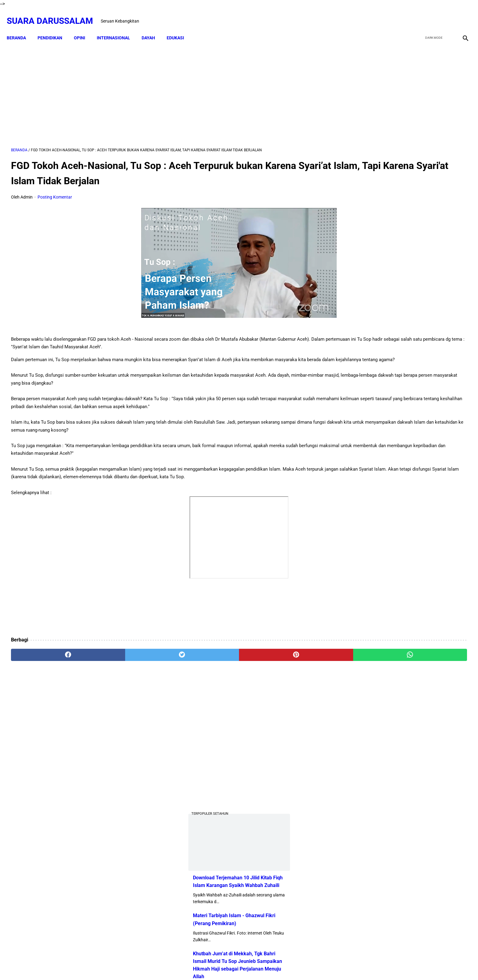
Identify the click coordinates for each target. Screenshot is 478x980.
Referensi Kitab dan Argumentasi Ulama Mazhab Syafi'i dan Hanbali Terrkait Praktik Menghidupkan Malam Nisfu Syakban (420, 733)
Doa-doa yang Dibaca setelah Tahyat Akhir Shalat (419, 487)
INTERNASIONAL (118, 27)
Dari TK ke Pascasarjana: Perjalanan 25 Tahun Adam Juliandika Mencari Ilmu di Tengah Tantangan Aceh (402, 342)
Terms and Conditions (274, 964)
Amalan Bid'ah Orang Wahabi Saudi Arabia (411, 511)
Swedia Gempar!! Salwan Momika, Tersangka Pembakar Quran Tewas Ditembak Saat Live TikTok (397, 388)
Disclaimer (216, 964)
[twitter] (432, 14)
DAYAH (153, 27)
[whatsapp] (280, 664)
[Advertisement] (165, 88)
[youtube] (446, 14)
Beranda (21, 27)
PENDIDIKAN (54, 27)
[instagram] (460, 14)
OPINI (84, 27)
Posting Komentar (55, 191)
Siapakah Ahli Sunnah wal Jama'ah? (405, 591)
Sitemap (239, 964)
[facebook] (417, 14)
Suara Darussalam (54, 14)
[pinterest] (203, 664)
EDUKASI (180, 27)
